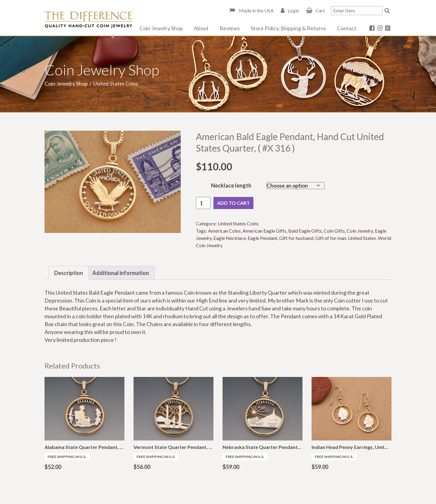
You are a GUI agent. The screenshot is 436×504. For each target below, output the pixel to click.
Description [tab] (69, 273)
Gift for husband (296, 238)
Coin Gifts (334, 231)
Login (293, 10)
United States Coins (238, 223)
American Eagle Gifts (264, 231)
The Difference (88, 20)
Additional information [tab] (121, 273)
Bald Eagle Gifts (305, 231)
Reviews (230, 28)
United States (362, 238)
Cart (320, 10)
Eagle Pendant (263, 238)
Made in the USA (256, 10)
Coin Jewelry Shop (161, 28)
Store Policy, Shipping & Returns (288, 28)
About (201, 28)
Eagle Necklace (230, 238)
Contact (347, 28)
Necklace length (231, 185)
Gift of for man (331, 238)
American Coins (224, 231)
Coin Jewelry (360, 231)
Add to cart (233, 203)
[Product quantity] (203, 203)
